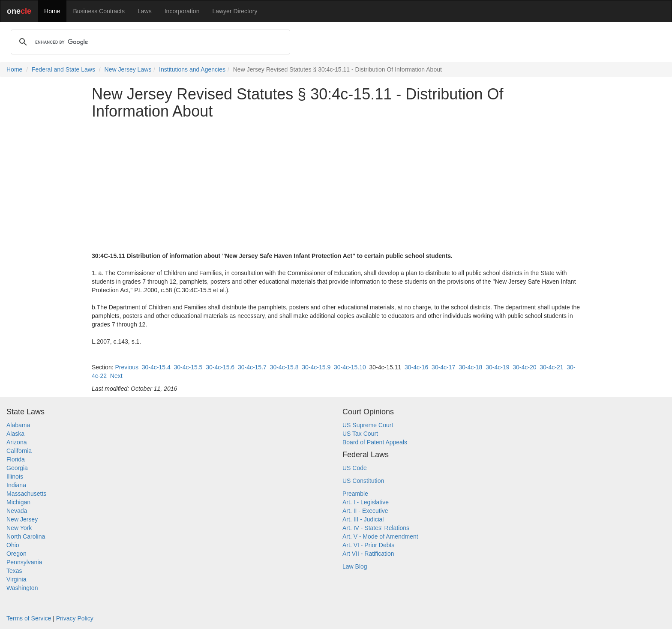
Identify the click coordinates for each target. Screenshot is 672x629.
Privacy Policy (75, 618)
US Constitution (363, 481)
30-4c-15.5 (188, 367)
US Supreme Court (368, 425)
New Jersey (22, 519)
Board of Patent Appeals (375, 442)
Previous (126, 367)
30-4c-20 (524, 367)
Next (116, 376)
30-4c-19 (497, 367)
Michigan (18, 502)
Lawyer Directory (235, 11)
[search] (149, 42)
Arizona (16, 442)
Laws (145, 11)
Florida (16, 459)
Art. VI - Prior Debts (368, 545)
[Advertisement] (336, 186)
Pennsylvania (24, 562)
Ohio (13, 545)
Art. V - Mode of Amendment (380, 536)
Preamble (355, 494)
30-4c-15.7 (252, 367)
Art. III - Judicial (363, 519)
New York (19, 528)
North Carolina (26, 536)
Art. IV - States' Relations (376, 528)
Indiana (16, 485)
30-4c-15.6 (220, 367)
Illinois (15, 476)
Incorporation (182, 11)
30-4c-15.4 (156, 367)
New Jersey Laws (128, 69)
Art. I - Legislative (366, 502)
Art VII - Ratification (368, 554)
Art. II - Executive (365, 511)
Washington (22, 588)
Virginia (16, 579)
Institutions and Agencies (192, 69)
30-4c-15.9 (316, 367)
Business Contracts (99, 11)
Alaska (15, 434)
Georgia (17, 468)
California (19, 451)
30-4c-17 (443, 367)
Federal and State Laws (63, 69)
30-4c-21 (551, 367)
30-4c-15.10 (350, 367)
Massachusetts (26, 494)
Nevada (17, 511)
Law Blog (355, 566)
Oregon (16, 554)
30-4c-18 (470, 367)
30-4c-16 (416, 367)
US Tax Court (360, 434)
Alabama (18, 425)
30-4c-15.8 (284, 367)
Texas (14, 571)
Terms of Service (29, 618)
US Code (355, 468)
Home (52, 11)
